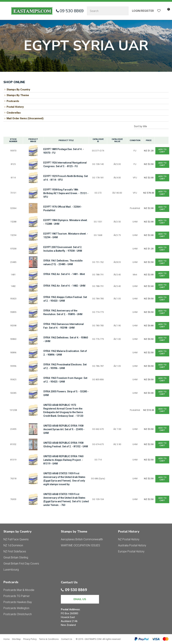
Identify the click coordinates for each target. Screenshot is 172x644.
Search (124, 11)
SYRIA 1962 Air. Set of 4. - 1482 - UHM (64, 286)
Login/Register (143, 11)
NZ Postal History (129, 539)
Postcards (13, 101)
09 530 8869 (72, 11)
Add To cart (162, 151)
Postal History (15, 107)
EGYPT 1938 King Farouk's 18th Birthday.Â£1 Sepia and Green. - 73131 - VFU (66, 193)
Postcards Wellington (16, 608)
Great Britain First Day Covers (21, 564)
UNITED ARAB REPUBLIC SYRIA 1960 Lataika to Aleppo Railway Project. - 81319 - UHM (63, 460)
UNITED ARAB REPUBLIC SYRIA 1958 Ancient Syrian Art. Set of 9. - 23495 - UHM (64, 429)
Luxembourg (11, 570)
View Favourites (159, 11)
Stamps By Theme (18, 95)
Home (7, 639)
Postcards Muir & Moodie (19, 590)
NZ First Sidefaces (15, 551)
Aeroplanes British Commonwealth (82, 539)
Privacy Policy (30, 639)
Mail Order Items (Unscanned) (25, 118)
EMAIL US (80, 599)
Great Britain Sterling (16, 557)
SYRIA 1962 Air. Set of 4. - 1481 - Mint (64, 274)
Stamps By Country (18, 90)
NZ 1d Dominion (13, 545)
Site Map (16, 639)
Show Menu (6, 11)
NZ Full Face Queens (16, 539)
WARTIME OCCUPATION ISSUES (80, 545)
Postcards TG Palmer (17, 596)
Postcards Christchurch (18, 614)
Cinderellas (14, 113)
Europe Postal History (131, 551)
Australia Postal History (132, 545)
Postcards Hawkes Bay (18, 602)
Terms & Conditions (49, 639)
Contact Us (67, 639)
